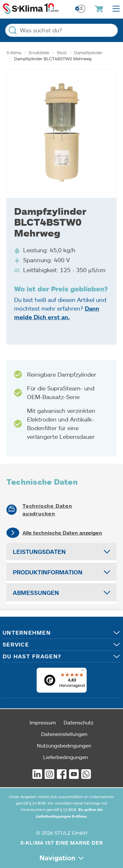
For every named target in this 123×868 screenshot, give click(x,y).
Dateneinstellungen (64, 734)
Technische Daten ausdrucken (47, 510)
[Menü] (83, 672)
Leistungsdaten (39, 552)
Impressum (43, 722)
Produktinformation (48, 572)
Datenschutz (79, 722)
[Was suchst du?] (61, 30)
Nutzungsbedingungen (64, 745)
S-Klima (14, 53)
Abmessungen (36, 593)
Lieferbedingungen (66, 757)
